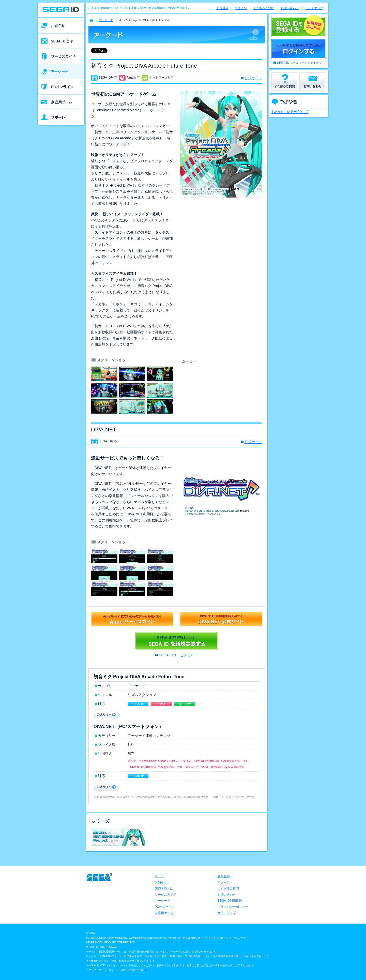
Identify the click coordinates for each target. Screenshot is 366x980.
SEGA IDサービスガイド (178, 655)
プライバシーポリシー (233, 907)
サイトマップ (314, 8)
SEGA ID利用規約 (230, 901)
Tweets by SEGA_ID (290, 112)
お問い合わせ (290, 8)
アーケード (106, 20)
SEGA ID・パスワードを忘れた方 (300, 63)
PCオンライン (165, 907)
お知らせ (161, 882)
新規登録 (222, 8)
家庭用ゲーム (164, 913)
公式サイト (253, 78)
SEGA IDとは (164, 888)
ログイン (241, 8)
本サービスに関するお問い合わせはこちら (195, 952)
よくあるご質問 (264, 8)
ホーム (159, 876)
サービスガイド (165, 895)
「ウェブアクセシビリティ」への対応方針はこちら (115, 970)
